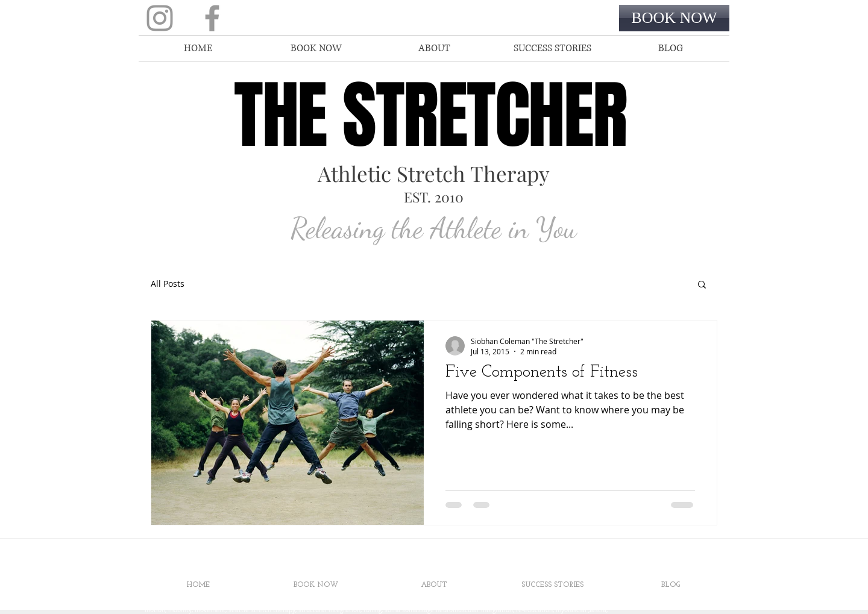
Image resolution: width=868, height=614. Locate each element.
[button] (702, 285)
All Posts (168, 284)
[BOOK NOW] (674, 18)
